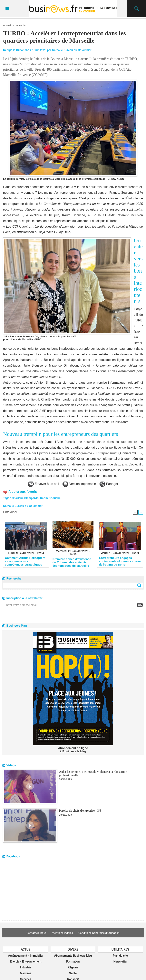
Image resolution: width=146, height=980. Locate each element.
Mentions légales (62, 933)
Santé (73, 973)
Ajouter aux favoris (23, 492)
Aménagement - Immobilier (26, 956)
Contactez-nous (36, 933)
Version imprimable (79, 484)
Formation (73, 962)
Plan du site (120, 956)
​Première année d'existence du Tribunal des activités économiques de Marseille (72, 562)
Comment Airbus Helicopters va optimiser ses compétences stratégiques (25, 561)
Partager (109, 484)
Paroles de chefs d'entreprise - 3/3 (80, 811)
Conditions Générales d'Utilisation (99, 933)
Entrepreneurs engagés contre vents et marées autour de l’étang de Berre (120, 561)
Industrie (21, 25)
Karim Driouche (50, 498)
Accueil (7, 25)
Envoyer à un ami (43, 484)
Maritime (26, 973)
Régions (73, 967)
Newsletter (120, 962)
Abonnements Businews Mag (73, 956)
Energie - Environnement (26, 962)
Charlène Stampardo (25, 498)
